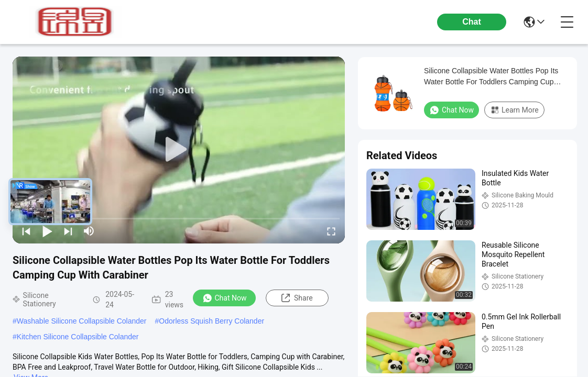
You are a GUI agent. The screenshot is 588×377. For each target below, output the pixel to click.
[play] (179, 150)
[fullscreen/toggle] (331, 231)
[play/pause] (47, 231)
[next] (68, 231)
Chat (472, 22)
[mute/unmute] (89, 231)
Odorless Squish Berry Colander (211, 321)
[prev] (26, 231)
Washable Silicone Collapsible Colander (82, 321)
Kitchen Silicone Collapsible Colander (78, 337)
